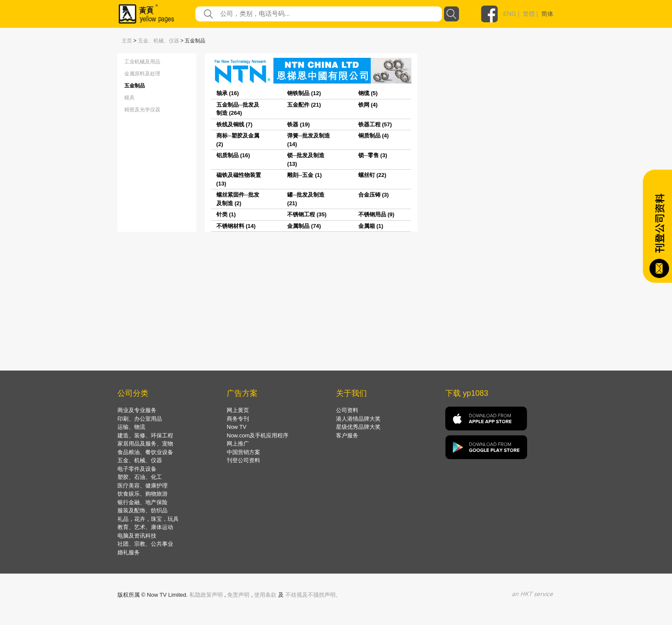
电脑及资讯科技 (137, 536)
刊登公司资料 (243, 460)
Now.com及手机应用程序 (258, 435)
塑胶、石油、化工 (140, 477)
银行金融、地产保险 (142, 502)
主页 (127, 41)
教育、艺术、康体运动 (145, 527)
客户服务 (347, 435)
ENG (510, 14)
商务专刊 (238, 419)
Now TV (237, 427)
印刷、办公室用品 (140, 419)
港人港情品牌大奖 (358, 419)
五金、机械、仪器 (159, 41)
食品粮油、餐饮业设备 (145, 452)
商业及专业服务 (137, 410)
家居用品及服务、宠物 (145, 444)
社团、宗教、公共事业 (145, 544)
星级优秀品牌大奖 (358, 427)
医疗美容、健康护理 (142, 486)
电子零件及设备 (137, 469)
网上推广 (238, 444)
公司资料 (347, 410)
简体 (547, 14)
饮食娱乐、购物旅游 (142, 494)
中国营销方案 (243, 452)
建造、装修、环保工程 (145, 435)
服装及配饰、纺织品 (142, 510)
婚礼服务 (129, 552)
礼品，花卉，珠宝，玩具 (148, 519)
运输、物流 (131, 427)
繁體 (529, 14)
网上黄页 (238, 410)
